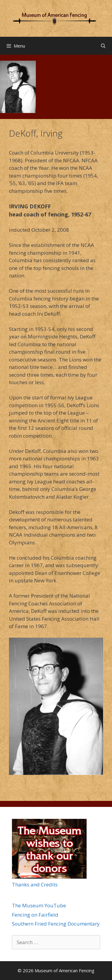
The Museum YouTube (39, 905)
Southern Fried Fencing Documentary (56, 924)
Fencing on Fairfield (35, 915)
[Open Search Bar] (103, 46)
